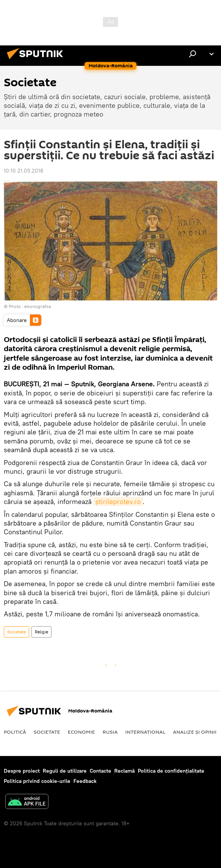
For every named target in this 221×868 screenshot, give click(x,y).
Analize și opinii (195, 732)
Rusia (110, 732)
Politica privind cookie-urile (37, 781)
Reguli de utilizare (65, 771)
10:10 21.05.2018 (23, 171)
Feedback (85, 781)
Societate (16, 632)
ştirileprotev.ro (118, 502)
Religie (41, 632)
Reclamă (125, 771)
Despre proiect (22, 771)
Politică (15, 732)
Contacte (100, 771)
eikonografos (38, 306)
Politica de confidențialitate (171, 771)
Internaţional (145, 732)
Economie (81, 732)
